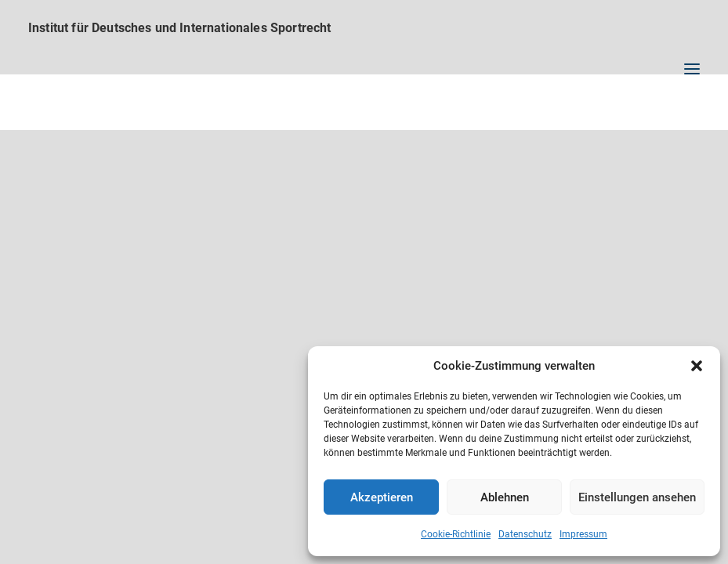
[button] (697, 366)
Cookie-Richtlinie (456, 534)
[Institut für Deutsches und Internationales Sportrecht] (364, 27)
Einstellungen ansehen (637, 497)
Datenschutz (525, 534)
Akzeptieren (382, 497)
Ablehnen (505, 497)
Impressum (583, 534)
